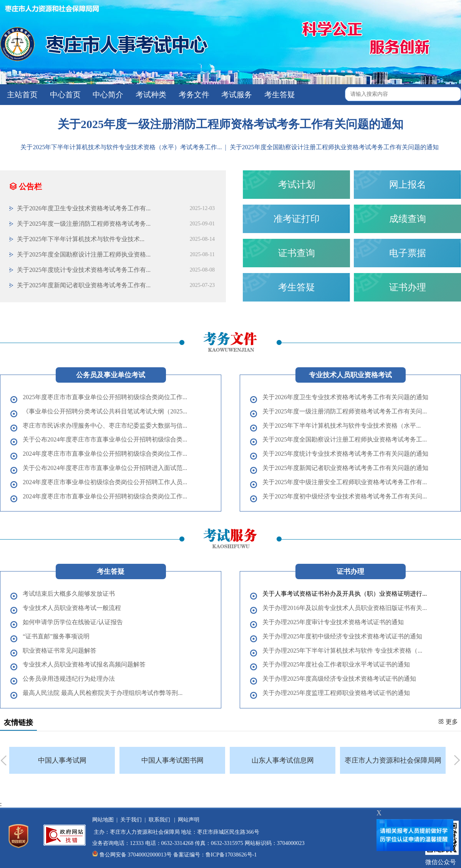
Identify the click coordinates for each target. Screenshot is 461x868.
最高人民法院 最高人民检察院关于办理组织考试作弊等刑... (103, 693)
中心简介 (107, 95)
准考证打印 (297, 219)
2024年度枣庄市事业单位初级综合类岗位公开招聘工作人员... (105, 482)
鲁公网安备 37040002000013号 (136, 855)
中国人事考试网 (62, 760)
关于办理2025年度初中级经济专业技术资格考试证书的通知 (342, 636)
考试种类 (150, 95)
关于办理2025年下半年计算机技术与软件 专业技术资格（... (342, 651)
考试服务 (236, 95)
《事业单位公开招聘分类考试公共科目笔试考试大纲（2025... (105, 411)
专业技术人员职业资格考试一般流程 (72, 608)
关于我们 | (132, 820)
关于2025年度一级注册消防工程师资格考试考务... (84, 224)
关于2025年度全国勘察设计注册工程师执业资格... (84, 254)
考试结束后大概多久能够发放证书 (69, 594)
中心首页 (64, 95)
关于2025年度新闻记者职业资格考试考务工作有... (84, 285)
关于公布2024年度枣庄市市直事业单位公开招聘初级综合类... (105, 439)
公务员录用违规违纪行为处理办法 (69, 679)
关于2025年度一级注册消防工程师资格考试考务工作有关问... (345, 411)
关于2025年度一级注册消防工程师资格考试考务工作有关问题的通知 (230, 124)
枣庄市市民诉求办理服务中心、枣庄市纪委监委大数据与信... (105, 426)
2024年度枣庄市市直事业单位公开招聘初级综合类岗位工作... (105, 454)
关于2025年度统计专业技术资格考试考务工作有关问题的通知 (345, 454)
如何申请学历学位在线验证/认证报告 (73, 622)
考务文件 (193, 95)
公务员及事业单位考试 (111, 375)
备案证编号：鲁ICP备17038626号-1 (215, 855)
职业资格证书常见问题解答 (60, 651)
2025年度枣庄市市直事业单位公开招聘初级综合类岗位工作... (105, 397)
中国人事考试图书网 (172, 760)
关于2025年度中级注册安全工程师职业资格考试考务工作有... (345, 482)
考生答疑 (279, 95)
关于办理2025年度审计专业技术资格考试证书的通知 (333, 622)
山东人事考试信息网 (283, 760)
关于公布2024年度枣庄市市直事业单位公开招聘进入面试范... (105, 468)
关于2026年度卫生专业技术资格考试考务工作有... (84, 208)
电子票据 (408, 253)
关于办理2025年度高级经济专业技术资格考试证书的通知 (339, 679)
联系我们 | (160, 820)
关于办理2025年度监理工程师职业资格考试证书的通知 (336, 693)
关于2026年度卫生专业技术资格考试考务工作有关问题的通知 (345, 397)
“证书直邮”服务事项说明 (56, 636)
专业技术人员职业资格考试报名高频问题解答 (84, 664)
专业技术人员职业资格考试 (350, 375)
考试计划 (297, 185)
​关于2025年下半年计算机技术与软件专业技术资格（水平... (342, 426)
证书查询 (297, 253)
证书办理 (408, 287)
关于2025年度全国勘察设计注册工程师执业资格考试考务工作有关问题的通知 (334, 147)
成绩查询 (408, 219)
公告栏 (26, 187)
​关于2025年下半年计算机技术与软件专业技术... (81, 239)
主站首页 (21, 95)
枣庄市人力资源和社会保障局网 (393, 760)
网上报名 (408, 185)
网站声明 (187, 820)
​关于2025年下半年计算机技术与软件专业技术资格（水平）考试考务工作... (122, 147)
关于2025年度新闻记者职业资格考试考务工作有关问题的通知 (345, 468)
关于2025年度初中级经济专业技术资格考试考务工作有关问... (345, 496)
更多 (448, 722)
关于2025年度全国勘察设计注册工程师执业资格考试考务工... (345, 439)
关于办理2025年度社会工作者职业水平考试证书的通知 (336, 664)
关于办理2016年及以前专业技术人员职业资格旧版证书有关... (345, 608)
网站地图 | (105, 820)
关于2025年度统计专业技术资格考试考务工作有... (84, 270)
